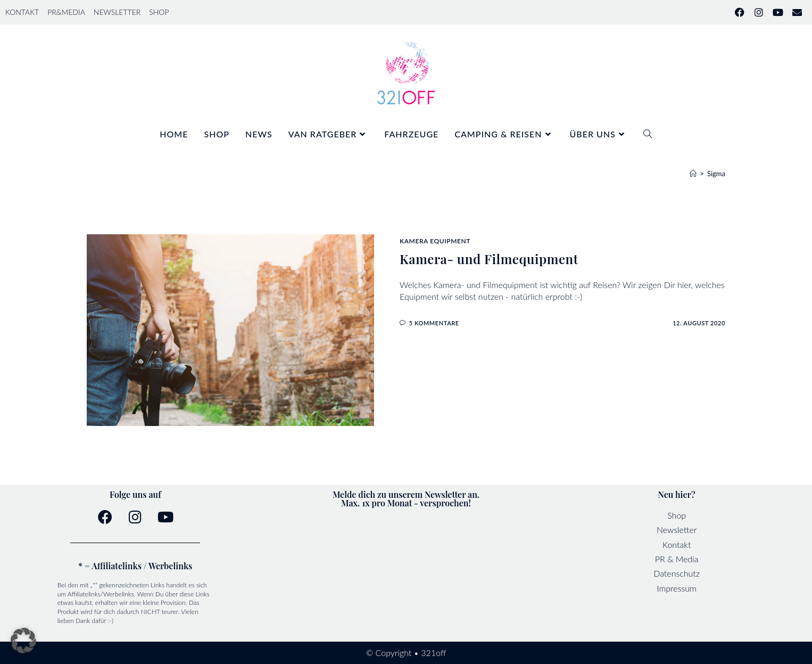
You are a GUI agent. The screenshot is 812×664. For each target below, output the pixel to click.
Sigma (716, 174)
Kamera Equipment (435, 241)
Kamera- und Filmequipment (489, 259)
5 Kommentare (434, 323)
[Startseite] (693, 174)
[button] (23, 641)
